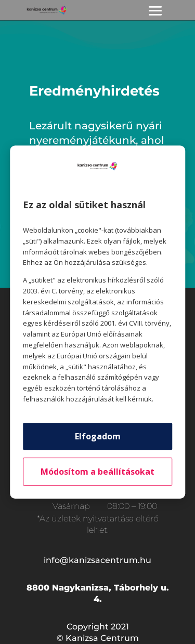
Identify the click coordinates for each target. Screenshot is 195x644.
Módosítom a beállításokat (97, 472)
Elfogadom (98, 436)
